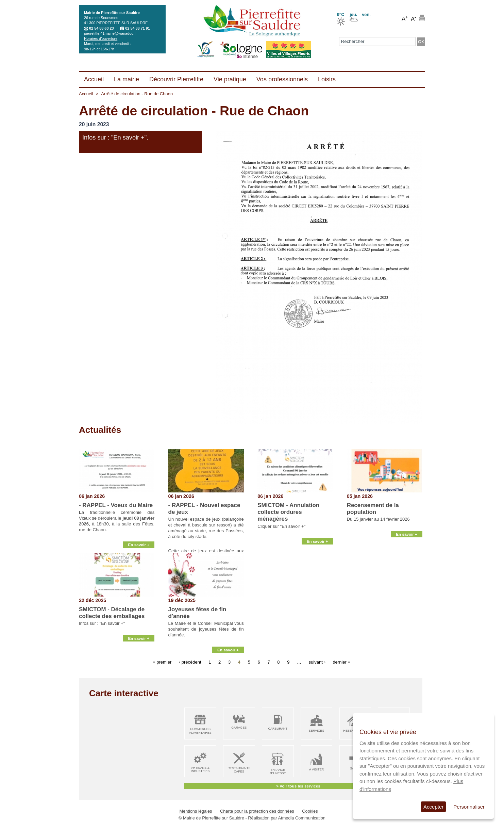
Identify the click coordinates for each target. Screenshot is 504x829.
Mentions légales (196, 811)
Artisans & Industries (200, 770)
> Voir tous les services (298, 786)
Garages (239, 728)
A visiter (316, 769)
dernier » (341, 662)
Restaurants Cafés (239, 770)
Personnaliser (469, 807)
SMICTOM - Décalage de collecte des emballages (112, 613)
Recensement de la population (373, 509)
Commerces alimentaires (200, 731)
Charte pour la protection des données (257, 811)
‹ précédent (190, 662)
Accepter (433, 807)
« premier (162, 662)
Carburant (278, 729)
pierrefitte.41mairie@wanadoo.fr (110, 33)
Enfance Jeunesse (278, 772)
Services (317, 731)
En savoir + (139, 545)
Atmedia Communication (302, 818)
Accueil (86, 94)
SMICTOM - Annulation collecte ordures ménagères (288, 512)
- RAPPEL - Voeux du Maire (116, 505)
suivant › (317, 662)
